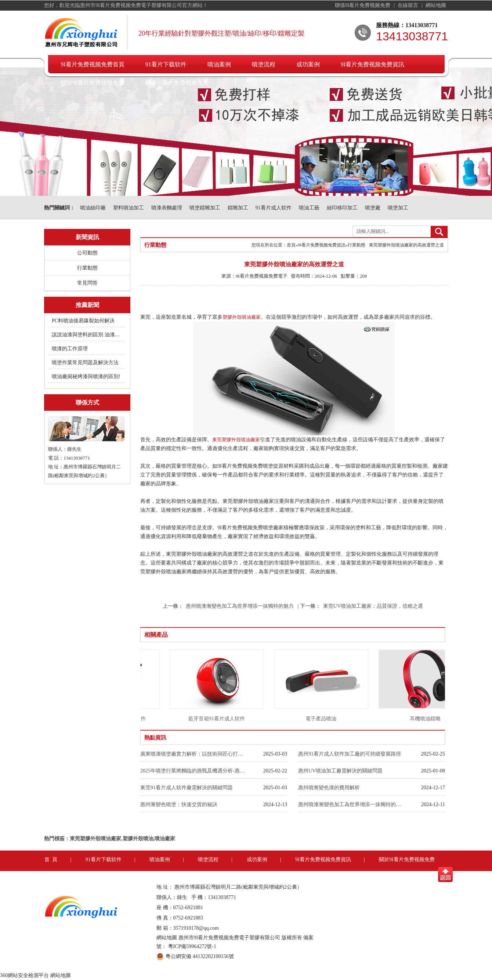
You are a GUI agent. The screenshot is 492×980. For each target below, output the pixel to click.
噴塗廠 (373, 208)
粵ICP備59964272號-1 (192, 946)
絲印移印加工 (342, 208)
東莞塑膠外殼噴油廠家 (236, 440)
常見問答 (87, 283)
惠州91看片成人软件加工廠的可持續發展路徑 (350, 754)
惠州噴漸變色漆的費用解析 (329, 788)
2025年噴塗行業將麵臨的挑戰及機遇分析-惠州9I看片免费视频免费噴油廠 (193, 771)
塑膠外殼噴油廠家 (242, 317)
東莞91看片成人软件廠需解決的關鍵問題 (187, 788)
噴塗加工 (398, 208)
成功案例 (308, 64)
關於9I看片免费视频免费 (93, 83)
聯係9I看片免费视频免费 (363, 5)
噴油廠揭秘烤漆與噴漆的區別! (86, 376)
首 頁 (51, 860)
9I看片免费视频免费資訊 (372, 64)
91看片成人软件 (274, 208)
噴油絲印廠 (93, 208)
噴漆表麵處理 (167, 208)
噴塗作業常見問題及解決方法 (85, 363)
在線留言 (409, 5)
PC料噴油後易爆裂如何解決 (83, 321)
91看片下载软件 (166, 64)
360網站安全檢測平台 (24, 975)
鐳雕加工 (238, 208)
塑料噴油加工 (129, 208)
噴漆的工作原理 (70, 349)
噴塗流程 (264, 64)
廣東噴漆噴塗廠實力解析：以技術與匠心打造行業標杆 (193, 754)
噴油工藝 (309, 208)
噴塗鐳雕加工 (205, 208)
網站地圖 (436, 5)
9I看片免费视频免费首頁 (93, 64)
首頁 (291, 245)
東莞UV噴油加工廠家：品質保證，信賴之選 (373, 606)
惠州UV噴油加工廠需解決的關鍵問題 (340, 771)
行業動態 (87, 268)
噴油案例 (219, 64)
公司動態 (87, 253)
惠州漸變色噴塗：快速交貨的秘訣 (179, 805)
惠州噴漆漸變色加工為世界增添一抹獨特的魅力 (240, 606)
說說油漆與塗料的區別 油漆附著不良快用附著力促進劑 (87, 335)
